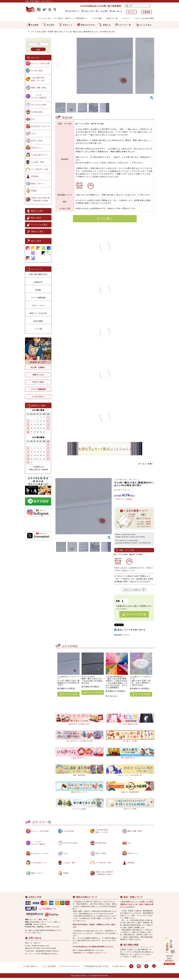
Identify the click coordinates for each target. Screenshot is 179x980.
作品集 (38, 290)
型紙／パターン (38, 184)
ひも (33, 119)
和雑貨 (34, 191)
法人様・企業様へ (38, 367)
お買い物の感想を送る (38, 274)
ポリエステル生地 (39, 105)
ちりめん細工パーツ (40, 155)
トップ (30, 32)
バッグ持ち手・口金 (40, 169)
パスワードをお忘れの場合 (144, 18)
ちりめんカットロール (40, 126)
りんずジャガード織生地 (39, 96)
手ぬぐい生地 (37, 141)
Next (151, 64)
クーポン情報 (97, 18)
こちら (96, 955)
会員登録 (146, 12)
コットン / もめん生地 (40, 63)
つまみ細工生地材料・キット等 (38, 79)
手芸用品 (35, 176)
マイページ (126, 18)
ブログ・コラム (38, 305)
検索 (38, 50)
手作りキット (37, 148)
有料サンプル (38, 375)
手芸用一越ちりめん (56, 32)
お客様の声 (38, 282)
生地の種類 (38, 321)
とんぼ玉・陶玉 (38, 162)
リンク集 (38, 329)
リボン (34, 133)
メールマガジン (38, 397)
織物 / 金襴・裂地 (39, 88)
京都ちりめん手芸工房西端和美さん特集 (40, 199)
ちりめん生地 (40, 32)
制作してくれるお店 (38, 313)
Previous (58, 64)
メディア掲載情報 (38, 298)
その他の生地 (37, 112)
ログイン (131, 12)
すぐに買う (105, 219)
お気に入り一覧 (112, 18)
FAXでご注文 (38, 382)
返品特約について (122, 635)
